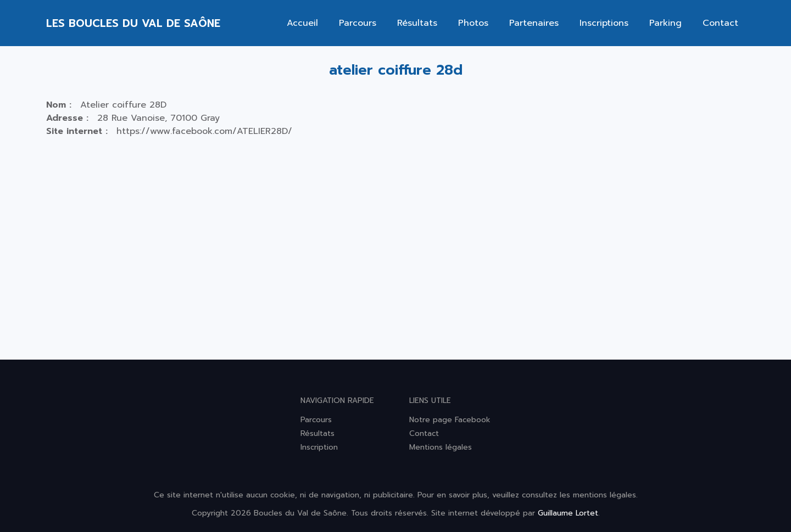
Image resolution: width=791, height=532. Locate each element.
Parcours (358, 23)
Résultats (417, 23)
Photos (473, 23)
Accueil (302, 23)
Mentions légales (441, 447)
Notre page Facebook (450, 420)
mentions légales (605, 495)
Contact (720, 23)
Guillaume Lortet (568, 513)
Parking (665, 23)
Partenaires (534, 23)
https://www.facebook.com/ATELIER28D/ (204, 131)
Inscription (319, 447)
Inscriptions (604, 23)
